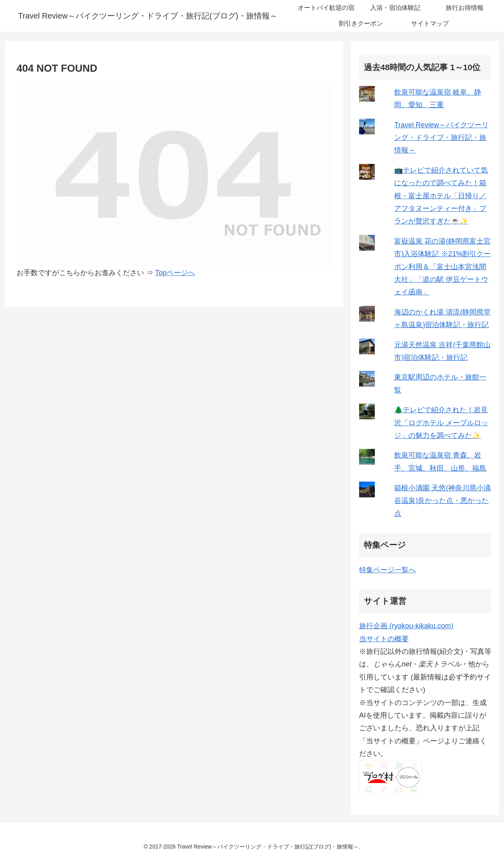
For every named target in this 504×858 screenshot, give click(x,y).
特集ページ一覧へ (387, 570)
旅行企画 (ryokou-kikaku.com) (406, 626)
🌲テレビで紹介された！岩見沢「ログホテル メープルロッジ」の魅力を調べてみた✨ (441, 423)
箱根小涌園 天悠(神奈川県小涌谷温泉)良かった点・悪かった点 (442, 501)
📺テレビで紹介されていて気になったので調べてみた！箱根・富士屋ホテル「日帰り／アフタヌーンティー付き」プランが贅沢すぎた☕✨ (441, 196)
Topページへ (175, 273)
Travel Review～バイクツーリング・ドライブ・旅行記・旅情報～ (441, 138)
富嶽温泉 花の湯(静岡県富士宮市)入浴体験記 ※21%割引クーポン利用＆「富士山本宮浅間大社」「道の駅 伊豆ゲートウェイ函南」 (442, 267)
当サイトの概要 (384, 639)
